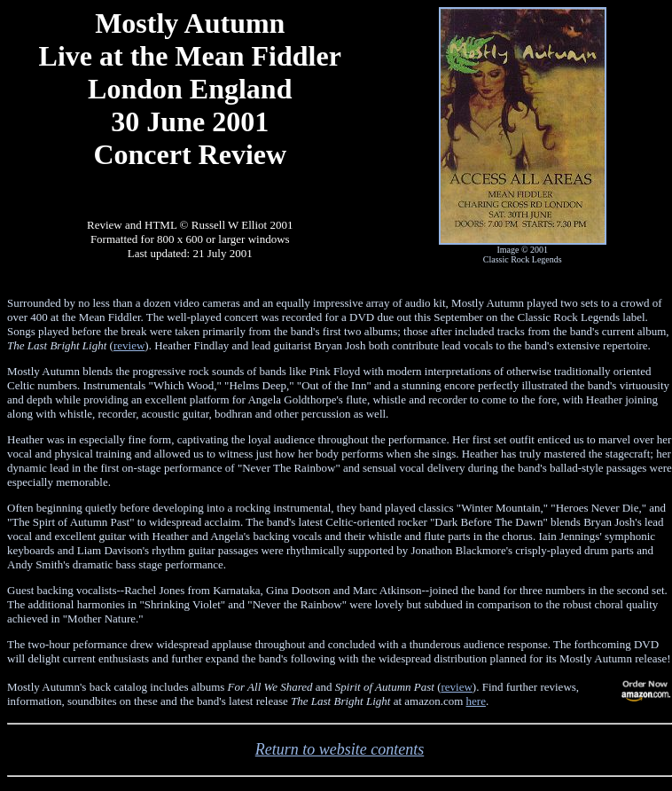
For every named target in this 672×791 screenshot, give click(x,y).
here (476, 701)
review (129, 345)
